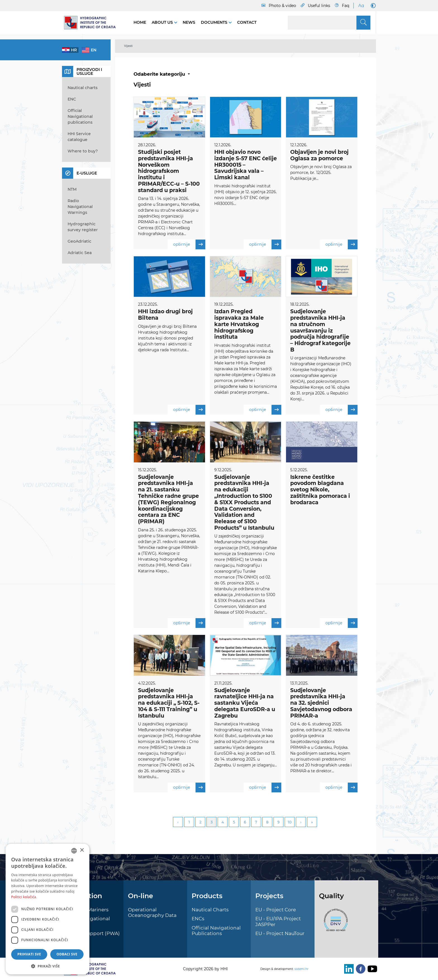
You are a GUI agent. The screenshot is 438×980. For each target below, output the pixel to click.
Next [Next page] (301, 823)
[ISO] (334, 923)
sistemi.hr (301, 969)
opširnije (189, 245)
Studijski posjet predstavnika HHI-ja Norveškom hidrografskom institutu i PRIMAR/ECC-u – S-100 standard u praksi (169, 171)
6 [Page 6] (245, 823)
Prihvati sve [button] (29, 954)
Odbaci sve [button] (67, 954)
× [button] (82, 850)
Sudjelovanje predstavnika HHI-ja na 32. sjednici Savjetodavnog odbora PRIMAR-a (321, 703)
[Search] (329, 23)
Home (140, 22)
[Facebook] (360, 969)
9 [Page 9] (278, 823)
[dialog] (47, 909)
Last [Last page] (312, 823)
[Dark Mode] (372, 6)
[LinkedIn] (348, 969)
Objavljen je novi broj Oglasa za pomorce (319, 155)
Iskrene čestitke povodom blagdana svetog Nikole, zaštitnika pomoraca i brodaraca (320, 490)
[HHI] (92, 23)
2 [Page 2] (200, 823)
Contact (247, 22)
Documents (215, 22)
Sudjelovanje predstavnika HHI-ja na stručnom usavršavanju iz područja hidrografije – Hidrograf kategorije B (320, 331)
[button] (47, 966)
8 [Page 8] (267, 823)
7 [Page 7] (256, 823)
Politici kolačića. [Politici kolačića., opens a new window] (24, 897)
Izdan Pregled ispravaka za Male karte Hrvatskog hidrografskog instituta (239, 324)
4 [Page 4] (223, 823)
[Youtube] (371, 969)
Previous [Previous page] (178, 823)
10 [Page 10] (290, 823)
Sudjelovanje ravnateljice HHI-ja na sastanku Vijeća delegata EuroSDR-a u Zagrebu (245, 703)
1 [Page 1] (189, 823)
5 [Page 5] (234, 823)
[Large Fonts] (361, 6)
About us (163, 22)
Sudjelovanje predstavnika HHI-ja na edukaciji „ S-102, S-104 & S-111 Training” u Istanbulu (169, 703)
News (189, 22)
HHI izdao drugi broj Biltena (165, 315)
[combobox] (74, 851)
